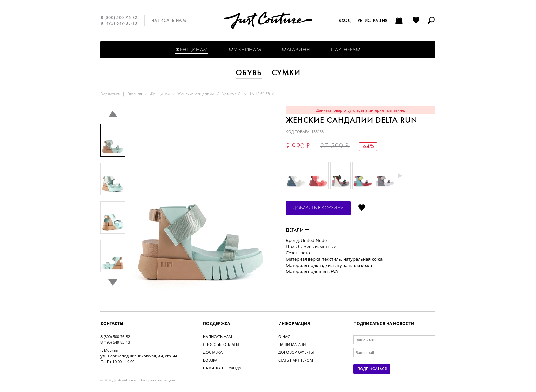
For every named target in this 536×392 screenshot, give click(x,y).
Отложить (362, 208)
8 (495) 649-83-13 (119, 24)
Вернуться (110, 94)
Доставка (213, 352)
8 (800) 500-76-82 (119, 18)
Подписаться (372, 369)
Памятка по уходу (222, 368)
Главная (135, 94)
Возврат (211, 360)
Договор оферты (296, 352)
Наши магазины (295, 344)
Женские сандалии (196, 94)
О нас (284, 336)
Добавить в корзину (318, 208)
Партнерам (346, 50)
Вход (345, 21)
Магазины (296, 50)
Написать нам (169, 21)
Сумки (286, 73)
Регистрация (373, 21)
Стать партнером (296, 360)
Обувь (249, 73)
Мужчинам (245, 50)
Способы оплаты (221, 344)
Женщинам (192, 50)
